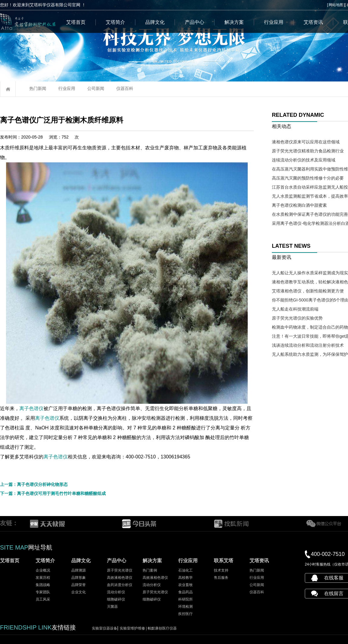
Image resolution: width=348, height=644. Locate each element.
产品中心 (195, 22)
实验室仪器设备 (105, 628)
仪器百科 (125, 88)
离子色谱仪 (31, 408)
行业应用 (274, 22)
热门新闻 (38, 88)
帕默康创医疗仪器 (162, 628)
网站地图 (336, 5)
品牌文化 (155, 22)
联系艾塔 (224, 561)
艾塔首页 (76, 22)
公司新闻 (96, 88)
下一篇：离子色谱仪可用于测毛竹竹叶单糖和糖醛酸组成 (53, 493)
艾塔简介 (115, 22)
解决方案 (234, 22)
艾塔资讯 (313, 22)
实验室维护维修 (134, 628)
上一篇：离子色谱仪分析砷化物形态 (34, 484)
